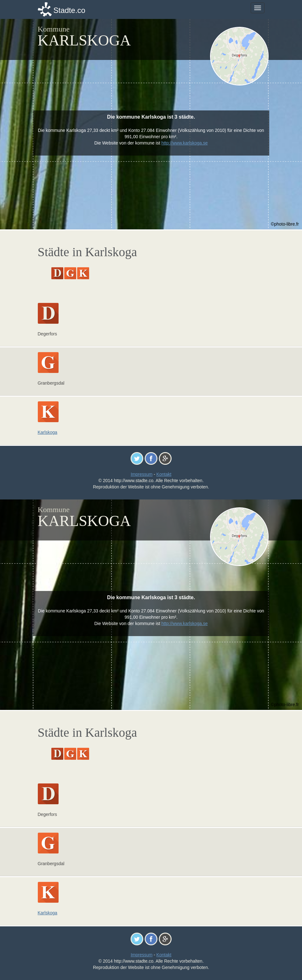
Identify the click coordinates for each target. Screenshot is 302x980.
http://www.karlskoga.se (184, 143)
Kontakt (164, 474)
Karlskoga (48, 432)
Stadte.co (69, 10)
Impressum (142, 474)
